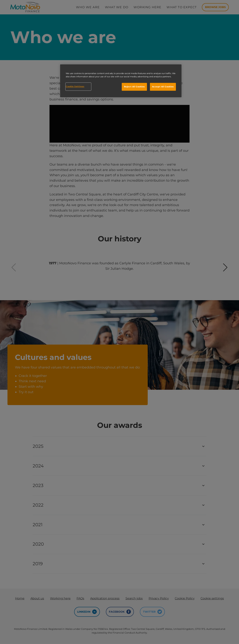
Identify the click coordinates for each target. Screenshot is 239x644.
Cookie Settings (75, 86)
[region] (121, 81)
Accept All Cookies (163, 87)
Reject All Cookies (134, 87)
